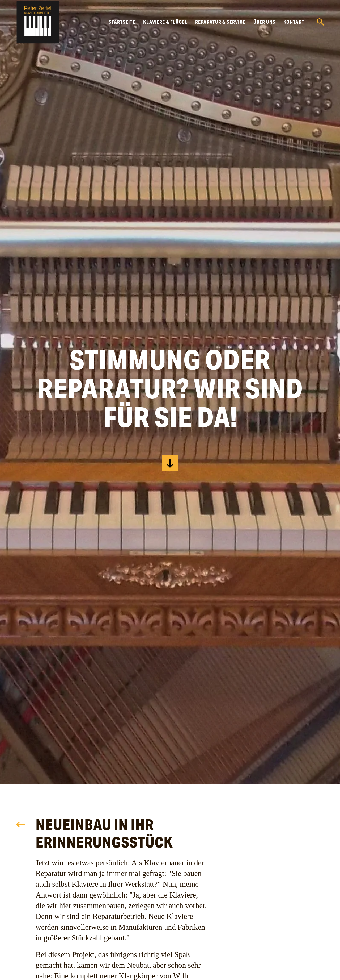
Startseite (122, 22)
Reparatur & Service (220, 22)
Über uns (264, 22)
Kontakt (294, 22)
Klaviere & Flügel (165, 22)
